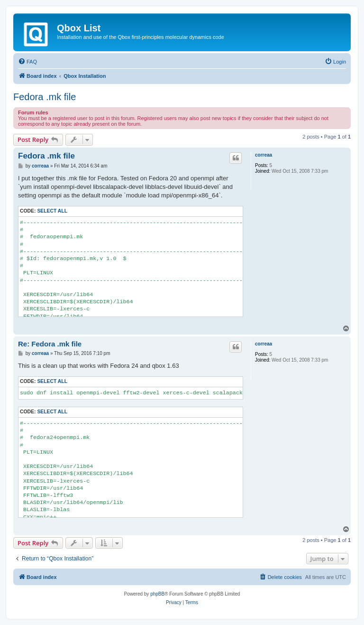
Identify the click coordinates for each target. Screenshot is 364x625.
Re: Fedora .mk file (50, 344)
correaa (264, 155)
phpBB (157, 594)
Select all (52, 211)
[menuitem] (27, 62)
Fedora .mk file (45, 97)
